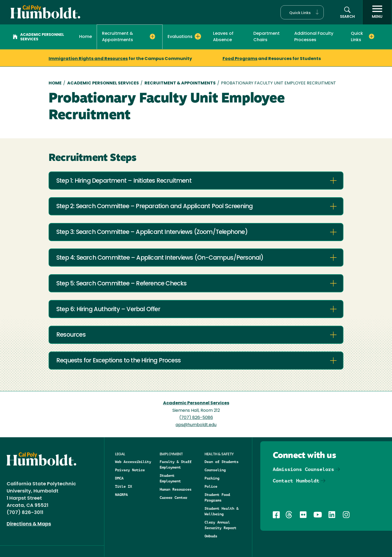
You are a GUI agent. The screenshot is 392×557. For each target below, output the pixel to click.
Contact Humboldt (296, 481)
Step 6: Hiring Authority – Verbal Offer (108, 310)
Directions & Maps (29, 524)
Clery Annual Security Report (220, 525)
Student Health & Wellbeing (221, 511)
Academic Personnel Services (38, 37)
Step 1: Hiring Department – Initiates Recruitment (124, 181)
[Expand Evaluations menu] (198, 36)
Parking (212, 478)
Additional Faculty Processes (314, 37)
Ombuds (211, 536)
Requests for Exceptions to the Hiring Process (118, 361)
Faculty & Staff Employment (176, 464)
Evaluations (180, 37)
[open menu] (377, 12)
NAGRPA (121, 495)
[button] (302, 12)
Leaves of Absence (223, 37)
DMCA (119, 478)
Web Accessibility (133, 462)
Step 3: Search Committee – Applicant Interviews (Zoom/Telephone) (152, 232)
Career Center (173, 498)
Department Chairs (267, 37)
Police (211, 486)
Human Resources (176, 489)
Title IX (123, 486)
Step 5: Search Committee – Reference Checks (122, 284)
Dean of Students (221, 462)
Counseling (215, 470)
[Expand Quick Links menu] (372, 36)
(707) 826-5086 (196, 418)
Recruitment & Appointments (118, 37)
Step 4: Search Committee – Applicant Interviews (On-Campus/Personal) (160, 258)
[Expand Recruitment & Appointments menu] (153, 37)
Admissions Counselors (303, 469)
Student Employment (170, 478)
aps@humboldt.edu (196, 425)
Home (86, 37)
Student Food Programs (217, 497)
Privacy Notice (130, 470)
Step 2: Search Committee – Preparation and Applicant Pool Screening (154, 207)
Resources (71, 335)
